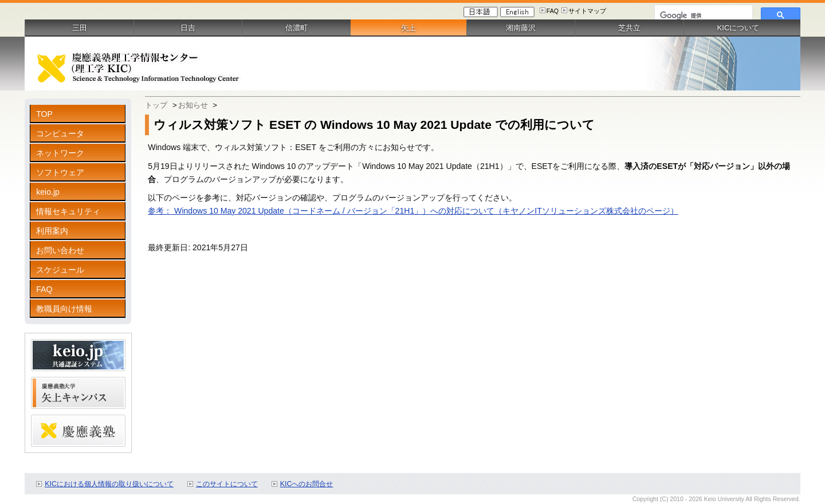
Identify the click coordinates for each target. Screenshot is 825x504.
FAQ (553, 11)
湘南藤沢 (521, 28)
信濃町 (296, 28)
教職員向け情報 (64, 309)
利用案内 (52, 231)
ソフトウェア (60, 172)
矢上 (408, 28)
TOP (44, 114)
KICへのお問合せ (307, 484)
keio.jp (48, 192)
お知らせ (193, 105)
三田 (80, 28)
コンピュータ (60, 133)
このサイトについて (227, 484)
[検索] (702, 15)
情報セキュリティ (68, 211)
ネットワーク (60, 153)
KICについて (738, 28)
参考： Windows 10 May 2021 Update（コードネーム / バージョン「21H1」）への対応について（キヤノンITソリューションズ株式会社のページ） (413, 211)
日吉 (188, 28)
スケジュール (60, 270)
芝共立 (629, 28)
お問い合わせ (60, 250)
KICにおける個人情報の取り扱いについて (109, 484)
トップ (156, 105)
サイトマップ (587, 11)
